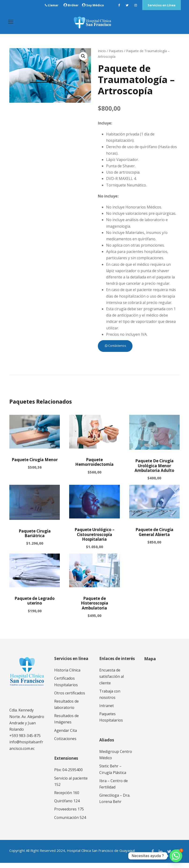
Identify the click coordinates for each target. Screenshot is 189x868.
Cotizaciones (65, 744)
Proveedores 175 (69, 814)
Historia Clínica (67, 675)
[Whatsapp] (176, 856)
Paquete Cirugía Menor (35, 465)
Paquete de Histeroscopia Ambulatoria (94, 608)
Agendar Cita (66, 736)
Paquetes (116, 56)
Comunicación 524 (70, 823)
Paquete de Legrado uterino (35, 606)
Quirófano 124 (67, 806)
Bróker (73, 5)
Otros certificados (70, 698)
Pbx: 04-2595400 (68, 775)
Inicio (102, 56)
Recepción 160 (67, 798)
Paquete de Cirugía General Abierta (154, 537)
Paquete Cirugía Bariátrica (35, 538)
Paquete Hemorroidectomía (94, 467)
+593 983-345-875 (25, 741)
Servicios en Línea (162, 5)
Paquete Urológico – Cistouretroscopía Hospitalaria (94, 540)
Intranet (107, 711)
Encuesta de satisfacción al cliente (112, 682)
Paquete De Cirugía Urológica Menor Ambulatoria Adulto (154, 471)
